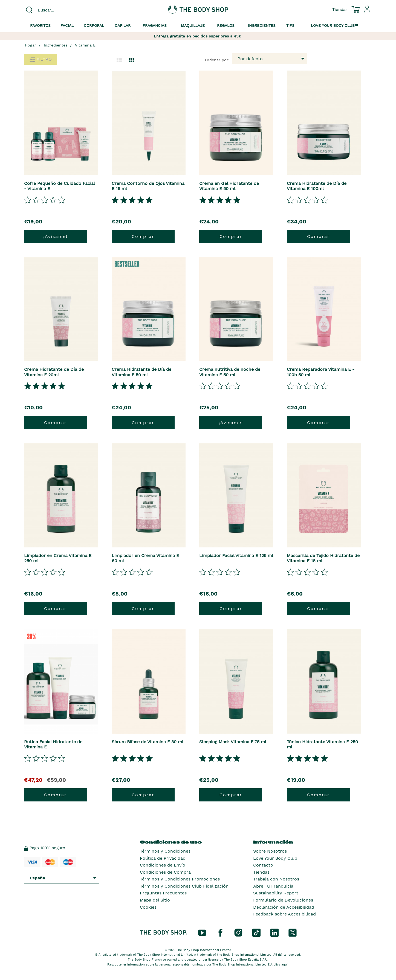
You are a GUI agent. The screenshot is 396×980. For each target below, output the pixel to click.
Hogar (31, 45)
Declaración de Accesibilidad (284, 907)
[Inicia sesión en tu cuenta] (367, 11)
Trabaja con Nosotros (276, 879)
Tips (290, 25)
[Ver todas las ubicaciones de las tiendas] (340, 9)
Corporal (94, 25)
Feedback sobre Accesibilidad (284, 914)
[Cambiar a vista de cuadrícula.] (132, 60)
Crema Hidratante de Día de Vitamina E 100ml (317, 186)
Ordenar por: (217, 60)
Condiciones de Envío (163, 865)
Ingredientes (262, 25)
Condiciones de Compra (165, 872)
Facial (67, 25)
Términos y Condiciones (165, 851)
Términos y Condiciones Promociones (180, 879)
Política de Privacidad (163, 858)
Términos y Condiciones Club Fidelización (184, 886)
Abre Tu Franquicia (273, 886)
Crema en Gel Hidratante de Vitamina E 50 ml (229, 186)
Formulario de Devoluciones (283, 900)
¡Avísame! (55, 236)
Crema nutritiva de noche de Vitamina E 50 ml (230, 372)
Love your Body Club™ (334, 25)
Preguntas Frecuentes (163, 893)
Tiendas (261, 872)
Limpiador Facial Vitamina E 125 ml (236, 555)
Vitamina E (85, 45)
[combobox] (65, 10)
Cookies (148, 907)
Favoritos (40, 25)
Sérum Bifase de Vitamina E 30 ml (148, 742)
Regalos (226, 25)
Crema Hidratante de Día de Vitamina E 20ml (54, 372)
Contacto (263, 865)
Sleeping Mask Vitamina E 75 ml (233, 742)
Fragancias (155, 25)
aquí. (285, 965)
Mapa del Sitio (155, 900)
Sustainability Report (276, 893)
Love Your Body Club (275, 858)
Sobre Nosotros (270, 851)
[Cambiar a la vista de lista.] (119, 60)
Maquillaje (193, 25)
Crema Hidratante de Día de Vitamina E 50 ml (141, 372)
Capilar (123, 25)
